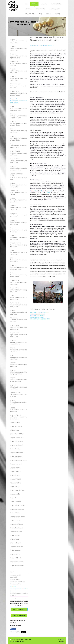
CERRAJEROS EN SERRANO (38, 314)
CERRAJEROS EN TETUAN (37, 316)
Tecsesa (32, 191)
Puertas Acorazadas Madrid (19, 609)
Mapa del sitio (27, 640)
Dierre (43, 191)
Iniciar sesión (61, 640)
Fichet (36, 191)
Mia (49, 191)
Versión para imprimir (16, 640)
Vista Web (62, 641)
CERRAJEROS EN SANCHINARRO (39, 313)
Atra (52, 191)
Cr (42, 193)
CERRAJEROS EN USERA (37, 317)
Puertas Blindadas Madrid (19, 615)
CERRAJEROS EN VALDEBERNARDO (40, 319)
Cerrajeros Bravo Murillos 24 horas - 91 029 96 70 (42, 45)
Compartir (13, 629)
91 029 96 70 (13, 586)
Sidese (48, 193)
